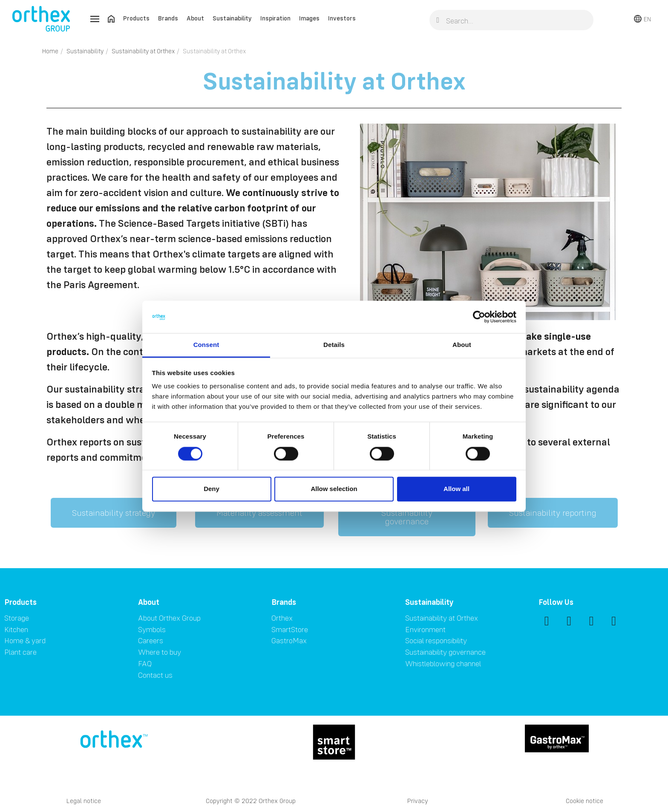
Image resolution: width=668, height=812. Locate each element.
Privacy (418, 801)
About (195, 18)
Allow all (456, 489)
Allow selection (334, 489)
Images (309, 18)
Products (136, 18)
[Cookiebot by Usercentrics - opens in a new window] (479, 317)
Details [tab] (334, 345)
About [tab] (462, 345)
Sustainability (232, 18)
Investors (342, 18)
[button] (114, 513)
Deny (212, 489)
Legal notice (84, 801)
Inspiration (275, 18)
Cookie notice (584, 801)
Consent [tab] (206, 345)
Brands (168, 18)
